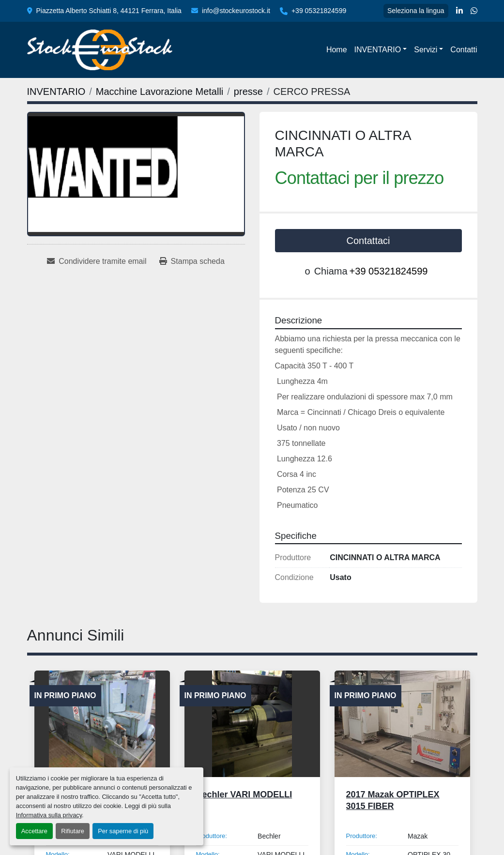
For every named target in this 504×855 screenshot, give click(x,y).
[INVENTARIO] (56, 92)
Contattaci (368, 241)
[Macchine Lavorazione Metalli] (160, 92)
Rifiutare (73, 831)
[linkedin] (459, 11)
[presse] (248, 92)
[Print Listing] (192, 261)
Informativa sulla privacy (49, 815)
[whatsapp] (474, 11)
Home (337, 50)
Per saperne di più (123, 831)
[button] (381, 50)
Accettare (34, 831)
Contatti (464, 50)
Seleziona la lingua (416, 11)
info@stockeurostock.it (236, 11)
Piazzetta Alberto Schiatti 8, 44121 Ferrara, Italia (109, 11)
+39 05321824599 (319, 11)
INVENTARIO (378, 50)
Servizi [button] (426, 50)
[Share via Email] (97, 261)
